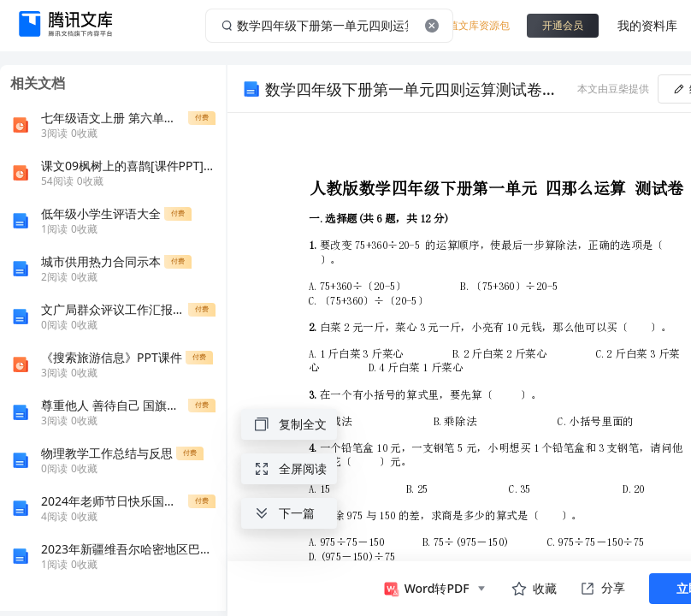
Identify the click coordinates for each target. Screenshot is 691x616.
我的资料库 (647, 25)
